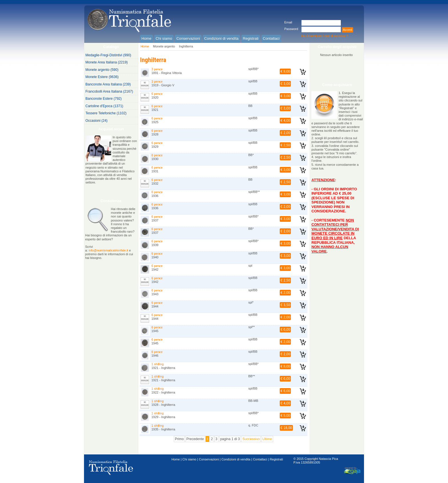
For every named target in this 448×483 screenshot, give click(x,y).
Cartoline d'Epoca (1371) (104, 106)
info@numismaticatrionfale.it (108, 250)
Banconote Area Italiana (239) (108, 84)
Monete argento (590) (102, 70)
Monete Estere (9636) (102, 77)
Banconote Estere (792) (104, 99)
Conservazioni (209, 459)
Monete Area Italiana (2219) (107, 62)
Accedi (348, 30)
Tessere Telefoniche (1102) (106, 113)
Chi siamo (189, 459)
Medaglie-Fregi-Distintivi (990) (108, 55)
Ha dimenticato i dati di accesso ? (325, 36)
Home (145, 46)
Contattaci (260, 459)
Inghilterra (186, 46)
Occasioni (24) (96, 121)
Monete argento (164, 46)
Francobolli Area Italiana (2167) (109, 91)
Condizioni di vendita (236, 459)
